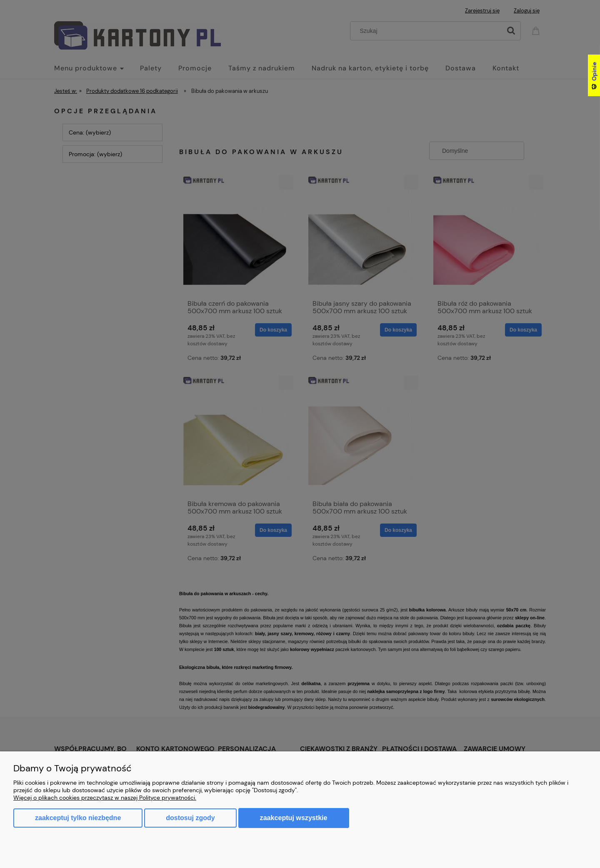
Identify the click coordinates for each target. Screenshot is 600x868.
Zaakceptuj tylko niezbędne (78, 818)
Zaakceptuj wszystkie (294, 818)
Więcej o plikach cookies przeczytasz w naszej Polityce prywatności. (105, 798)
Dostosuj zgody (190, 818)
